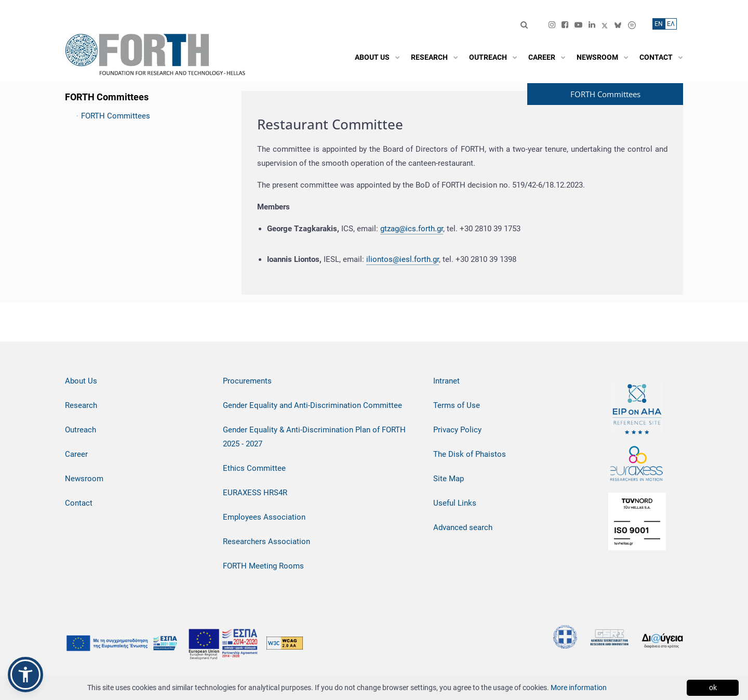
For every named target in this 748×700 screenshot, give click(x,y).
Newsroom (84, 479)
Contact (79, 503)
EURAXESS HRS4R (255, 493)
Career (76, 454)
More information (579, 688)
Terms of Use (457, 405)
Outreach (81, 430)
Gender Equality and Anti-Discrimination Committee (312, 405)
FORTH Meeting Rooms (263, 566)
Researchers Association (266, 541)
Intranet (446, 381)
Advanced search (463, 527)
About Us (81, 381)
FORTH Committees (116, 116)
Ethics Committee (254, 468)
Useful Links (455, 503)
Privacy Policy (457, 430)
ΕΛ (671, 24)
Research (81, 405)
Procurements (247, 381)
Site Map (449, 479)
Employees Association (264, 517)
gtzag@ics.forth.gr (412, 229)
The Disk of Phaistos (470, 454)
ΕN (659, 24)
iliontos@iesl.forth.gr (403, 259)
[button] (25, 675)
